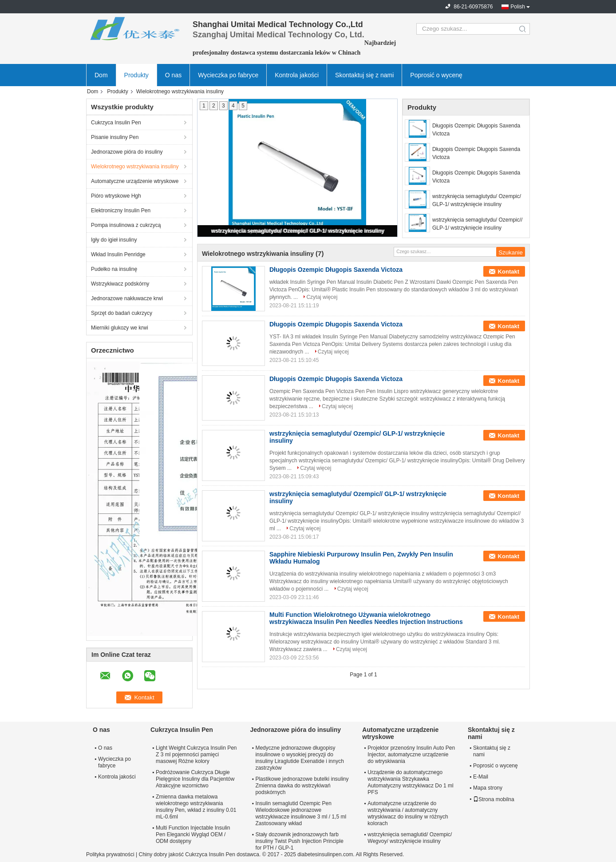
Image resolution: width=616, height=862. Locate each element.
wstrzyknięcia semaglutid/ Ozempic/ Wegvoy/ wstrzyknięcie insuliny (410, 838)
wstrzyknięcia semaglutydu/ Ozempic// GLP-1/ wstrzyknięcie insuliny (298, 231)
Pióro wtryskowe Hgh (116, 196)
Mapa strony (488, 788)
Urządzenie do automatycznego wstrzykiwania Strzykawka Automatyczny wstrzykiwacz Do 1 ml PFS (410, 782)
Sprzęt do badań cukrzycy (122, 313)
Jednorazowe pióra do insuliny (127, 152)
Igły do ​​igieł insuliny (114, 240)
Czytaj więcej (322, 297)
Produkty (136, 75)
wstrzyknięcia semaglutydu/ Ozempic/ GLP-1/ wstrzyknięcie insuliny (477, 200)
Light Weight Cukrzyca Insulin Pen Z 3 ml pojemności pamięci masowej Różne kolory (196, 755)
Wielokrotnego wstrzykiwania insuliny (135, 167)
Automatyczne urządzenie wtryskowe (135, 181)
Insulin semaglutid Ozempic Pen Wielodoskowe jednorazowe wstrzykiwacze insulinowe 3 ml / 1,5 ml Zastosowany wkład (301, 813)
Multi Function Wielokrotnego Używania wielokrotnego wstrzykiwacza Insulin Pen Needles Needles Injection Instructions (366, 618)
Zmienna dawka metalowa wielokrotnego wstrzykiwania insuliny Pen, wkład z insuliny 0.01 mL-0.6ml (196, 807)
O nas (173, 75)
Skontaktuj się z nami (364, 75)
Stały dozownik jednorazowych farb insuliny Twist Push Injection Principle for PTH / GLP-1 (299, 841)
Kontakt (509, 272)
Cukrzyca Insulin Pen (116, 123)
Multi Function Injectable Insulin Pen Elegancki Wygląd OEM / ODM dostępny (193, 834)
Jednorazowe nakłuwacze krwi (127, 298)
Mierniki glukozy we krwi (120, 328)
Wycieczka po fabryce (228, 75)
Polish (518, 7)
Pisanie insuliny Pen (115, 137)
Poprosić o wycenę (436, 75)
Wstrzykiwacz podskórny (120, 284)
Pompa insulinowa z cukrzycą (126, 225)
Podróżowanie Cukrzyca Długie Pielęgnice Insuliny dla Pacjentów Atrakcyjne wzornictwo (195, 779)
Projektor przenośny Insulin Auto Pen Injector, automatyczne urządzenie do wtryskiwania (411, 755)
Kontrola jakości (297, 75)
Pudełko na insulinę (114, 269)
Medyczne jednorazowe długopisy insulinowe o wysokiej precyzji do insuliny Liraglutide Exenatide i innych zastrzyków (299, 758)
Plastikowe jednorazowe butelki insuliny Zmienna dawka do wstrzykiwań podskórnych (302, 786)
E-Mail (481, 777)
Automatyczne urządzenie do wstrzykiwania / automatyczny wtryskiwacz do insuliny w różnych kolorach (408, 813)
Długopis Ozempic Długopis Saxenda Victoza (476, 130)
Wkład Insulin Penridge (118, 254)
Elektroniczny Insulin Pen (121, 211)
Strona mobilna (494, 799)
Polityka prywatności (110, 854)
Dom (101, 75)
